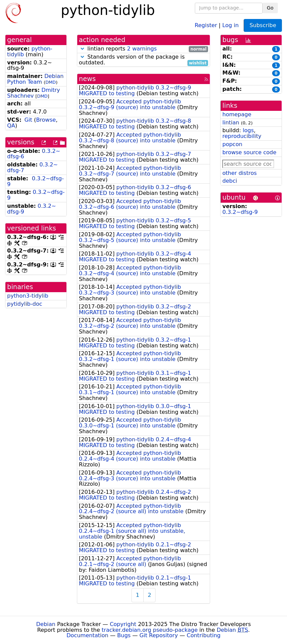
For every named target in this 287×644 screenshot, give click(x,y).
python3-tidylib (28, 296)
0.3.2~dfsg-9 (35, 181)
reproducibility (242, 136)
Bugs (124, 635)
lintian (231, 123)
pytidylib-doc (25, 304)
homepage (237, 114)
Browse (46, 120)
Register (206, 25)
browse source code (249, 152)
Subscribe (263, 25)
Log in (230, 25)
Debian (46, 624)
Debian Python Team (35, 79)
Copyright (123, 624)
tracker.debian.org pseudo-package (150, 630)
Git (28, 120)
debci (230, 181)
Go (270, 8)
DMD (51, 82)
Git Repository (159, 635)
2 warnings (142, 49)
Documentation (87, 635)
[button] (82, 49)
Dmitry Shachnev (34, 93)
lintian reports (144, 49)
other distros (239, 173)
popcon (232, 144)
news (87, 79)
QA (11, 126)
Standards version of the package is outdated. (144, 60)
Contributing (204, 635)
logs (248, 130)
